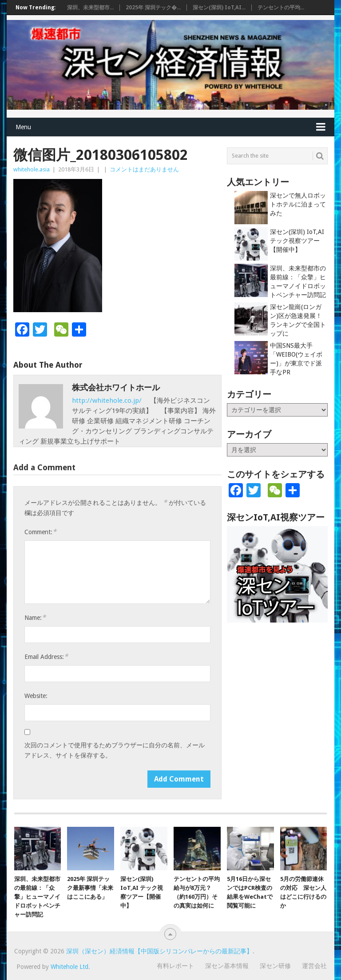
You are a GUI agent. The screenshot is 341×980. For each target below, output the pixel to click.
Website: (36, 696)
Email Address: (46, 657)
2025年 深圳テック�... (153, 8)
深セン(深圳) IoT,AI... (219, 8)
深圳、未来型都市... (90, 8)
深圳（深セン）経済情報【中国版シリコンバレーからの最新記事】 (159, 951)
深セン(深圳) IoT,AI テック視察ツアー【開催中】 (297, 241)
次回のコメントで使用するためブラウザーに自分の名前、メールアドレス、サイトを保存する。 (115, 750)
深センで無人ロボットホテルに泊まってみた (298, 204)
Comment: (40, 532)
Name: (35, 617)
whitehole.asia (32, 169)
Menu (23, 127)
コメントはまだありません (144, 169)
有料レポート (175, 966)
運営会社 (314, 966)
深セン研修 (275, 966)
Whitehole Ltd (69, 967)
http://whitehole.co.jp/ (108, 401)
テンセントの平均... (281, 8)
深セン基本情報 (227, 966)
